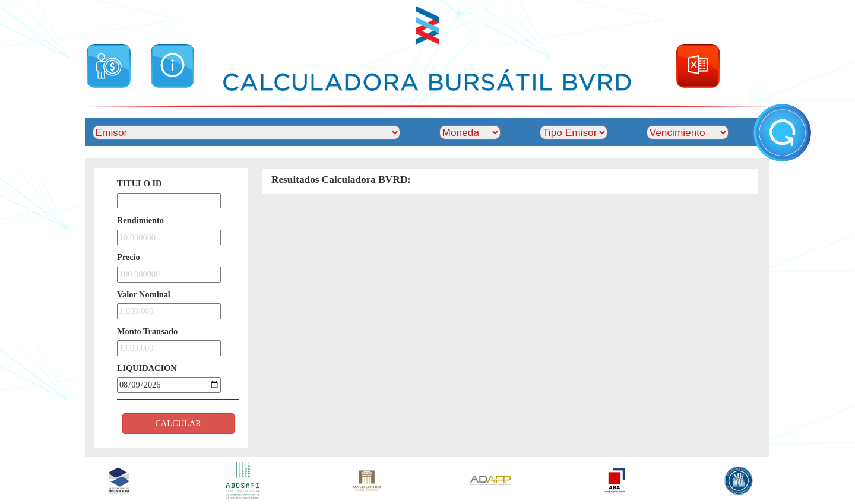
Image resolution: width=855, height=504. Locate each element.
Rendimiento (140, 220)
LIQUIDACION (147, 368)
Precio (129, 257)
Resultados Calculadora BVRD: (341, 180)
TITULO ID (140, 183)
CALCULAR (178, 423)
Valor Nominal (144, 294)
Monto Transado (147, 331)
